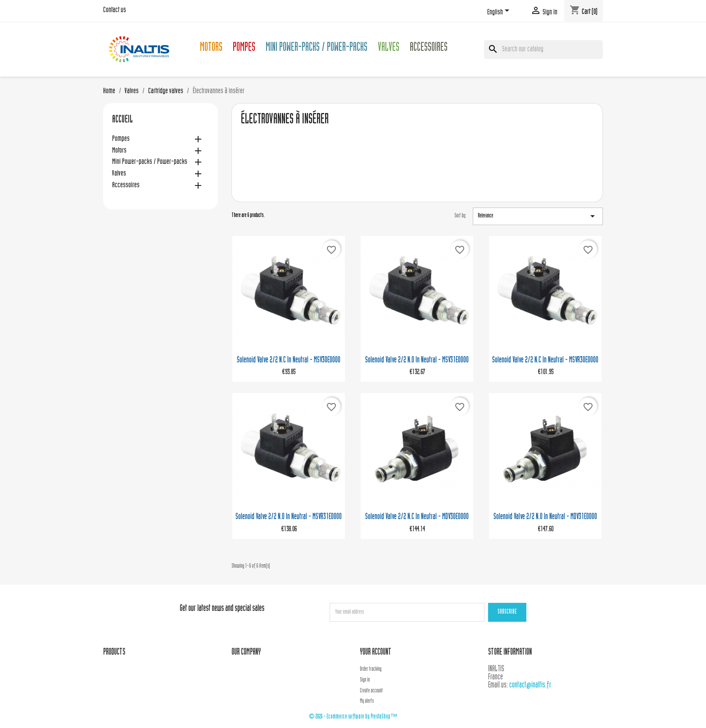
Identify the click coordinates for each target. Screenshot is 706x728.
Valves (389, 48)
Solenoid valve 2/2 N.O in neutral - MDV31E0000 (545, 517)
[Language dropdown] (500, 12)
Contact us (115, 10)
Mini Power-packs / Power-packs (317, 48)
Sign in (365, 680)
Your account (376, 653)
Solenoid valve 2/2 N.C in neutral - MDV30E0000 (417, 517)
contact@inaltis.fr (530, 685)
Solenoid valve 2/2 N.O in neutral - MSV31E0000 (417, 360)
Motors (211, 48)
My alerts (367, 701)
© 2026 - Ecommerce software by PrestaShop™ (353, 717)
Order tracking (371, 669)
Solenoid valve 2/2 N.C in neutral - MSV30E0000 (289, 360)
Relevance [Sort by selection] (538, 216)
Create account (371, 691)
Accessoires (429, 48)
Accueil (122, 120)
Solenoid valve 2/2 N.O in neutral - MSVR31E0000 (289, 517)
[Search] (543, 50)
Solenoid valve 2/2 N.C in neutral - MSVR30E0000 (545, 360)
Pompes (244, 48)
